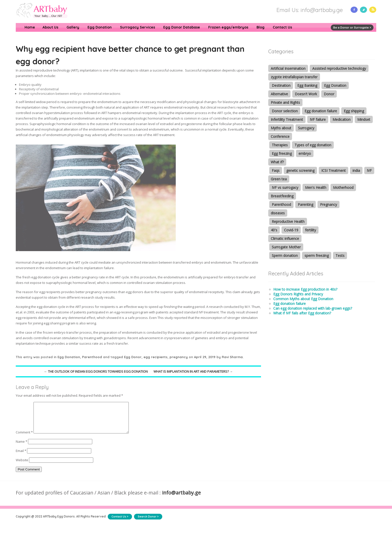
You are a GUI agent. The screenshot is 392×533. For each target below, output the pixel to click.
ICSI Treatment (333, 170)
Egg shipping (354, 111)
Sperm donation (285, 255)
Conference (280, 136)
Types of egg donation (313, 145)
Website (22, 466)
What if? (277, 162)
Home (30, 27)
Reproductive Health (288, 221)
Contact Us (282, 27)
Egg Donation (100, 27)
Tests (340, 255)
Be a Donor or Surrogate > (352, 28)
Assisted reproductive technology (339, 68)
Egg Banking (307, 85)
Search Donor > (148, 523)
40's (274, 230)
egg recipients (155, 357)
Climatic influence (285, 238)
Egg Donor (133, 357)
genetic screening (300, 170)
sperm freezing (317, 255)
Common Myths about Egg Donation (303, 299)
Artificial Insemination (288, 68)
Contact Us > (120, 523)
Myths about (281, 128)
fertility (310, 230)
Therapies (280, 145)
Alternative (279, 94)
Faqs (276, 170)
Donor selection (285, 111)
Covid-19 (291, 230)
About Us (50, 27)
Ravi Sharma (232, 357)
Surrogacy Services (137, 27)
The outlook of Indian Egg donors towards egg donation (96, 371)
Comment (24, 438)
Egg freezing (282, 153)
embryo (305, 153)
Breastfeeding (282, 196)
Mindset (364, 119)
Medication (341, 119)
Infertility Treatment (287, 119)
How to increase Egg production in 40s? (305, 289)
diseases (278, 213)
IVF (369, 170)
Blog (260, 27)
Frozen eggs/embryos (228, 27)
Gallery (73, 27)
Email (21, 457)
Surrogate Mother (286, 247)
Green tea (279, 179)
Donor (329, 94)
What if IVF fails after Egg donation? (302, 313)
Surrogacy (306, 128)
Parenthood (92, 357)
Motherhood (343, 187)
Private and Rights (285, 102)
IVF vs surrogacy (285, 187)
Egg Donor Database (182, 27)
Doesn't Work (306, 94)
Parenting (305, 204)
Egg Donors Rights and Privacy (298, 294)
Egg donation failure (321, 111)
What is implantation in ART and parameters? (193, 371)
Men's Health (316, 187)
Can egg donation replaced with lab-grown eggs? (313, 308)
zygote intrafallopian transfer (294, 77)
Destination (281, 85)
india (356, 170)
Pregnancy (328, 204)
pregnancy (179, 357)
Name (21, 447)
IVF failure (318, 119)
